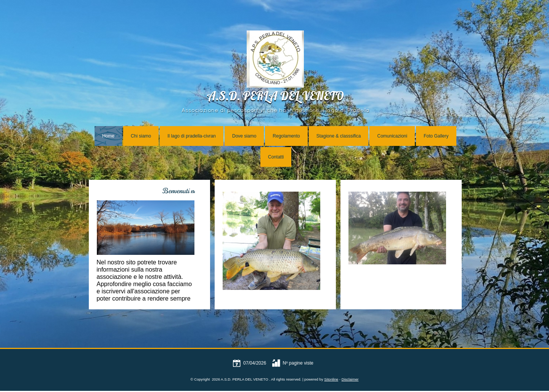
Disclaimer (350, 379)
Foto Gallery (436, 136)
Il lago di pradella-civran (192, 136)
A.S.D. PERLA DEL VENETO (275, 97)
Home (108, 136)
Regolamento (286, 136)
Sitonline (331, 379)
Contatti (276, 157)
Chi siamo (141, 136)
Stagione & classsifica (339, 136)
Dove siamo (244, 136)
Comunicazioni (392, 136)
